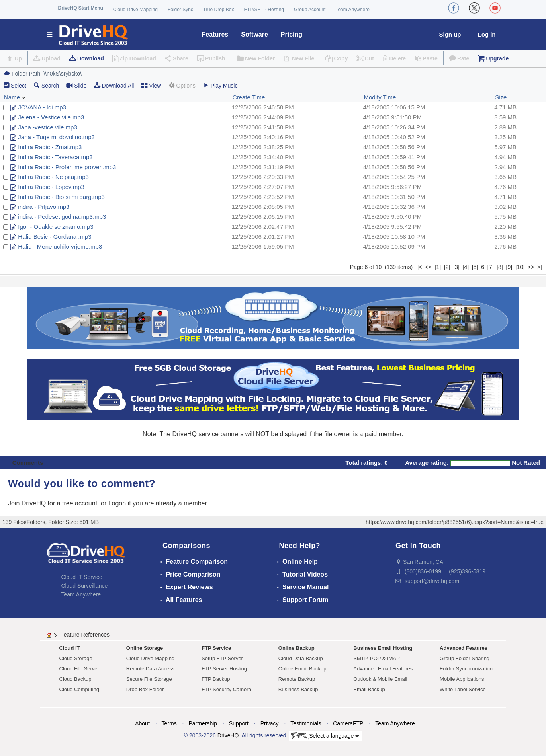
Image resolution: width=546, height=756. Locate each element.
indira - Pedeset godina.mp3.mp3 (62, 217)
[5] (475, 267)
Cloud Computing (79, 689)
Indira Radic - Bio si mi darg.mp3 (61, 197)
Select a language (325, 736)
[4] (466, 267)
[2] (447, 267)
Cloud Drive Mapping (135, 10)
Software (254, 34)
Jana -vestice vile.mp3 (47, 127)
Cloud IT (70, 648)
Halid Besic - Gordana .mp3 (55, 237)
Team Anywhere (352, 10)
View (151, 85)
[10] (520, 267)
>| (540, 267)
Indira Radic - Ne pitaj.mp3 (53, 177)
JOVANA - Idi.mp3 (42, 107)
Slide (76, 85)
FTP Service (216, 648)
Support (239, 723)
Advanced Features (464, 648)
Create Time (249, 97)
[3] (456, 267)
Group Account (310, 10)
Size (501, 97)
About (142, 723)
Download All (114, 85)
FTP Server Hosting (224, 669)
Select (19, 86)
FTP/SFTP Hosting (264, 10)
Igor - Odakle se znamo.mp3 (56, 227)
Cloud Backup (75, 679)
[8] (500, 267)
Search (46, 85)
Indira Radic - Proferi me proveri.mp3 (67, 167)
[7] (491, 267)
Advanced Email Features (383, 669)
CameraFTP (348, 723)
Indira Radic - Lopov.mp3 (51, 187)
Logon (117, 503)
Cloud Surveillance (85, 586)
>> (531, 267)
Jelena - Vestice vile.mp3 (51, 117)
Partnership (203, 723)
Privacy (270, 723)
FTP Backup (216, 679)
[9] (509, 267)
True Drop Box (219, 10)
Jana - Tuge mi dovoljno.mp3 (56, 137)
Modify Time (380, 97)
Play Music (220, 85)
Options (182, 85)
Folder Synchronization (466, 669)
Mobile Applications (462, 679)
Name (15, 97)
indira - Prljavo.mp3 (44, 207)
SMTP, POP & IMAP (377, 658)
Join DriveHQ (28, 503)
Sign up (450, 34)
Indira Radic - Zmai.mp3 (50, 147)
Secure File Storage (149, 679)
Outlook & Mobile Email (380, 679)
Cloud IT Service (82, 577)
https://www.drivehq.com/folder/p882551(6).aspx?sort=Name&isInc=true (455, 522)
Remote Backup (297, 679)
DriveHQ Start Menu (81, 8)
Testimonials (306, 723)
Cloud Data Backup (301, 658)
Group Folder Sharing (465, 658)
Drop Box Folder (145, 689)
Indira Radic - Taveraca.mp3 (55, 157)
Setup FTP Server (222, 658)
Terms (169, 723)
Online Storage (145, 648)
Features (215, 34)
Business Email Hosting (383, 648)
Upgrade (497, 58)
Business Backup (298, 689)
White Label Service (463, 689)
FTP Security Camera (226, 689)
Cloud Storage (76, 658)
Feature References (85, 635)
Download (91, 58)
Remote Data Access (150, 669)
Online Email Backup (302, 669)
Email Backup (369, 689)
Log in (487, 34)
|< (420, 267)
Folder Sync (180, 10)
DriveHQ (228, 735)
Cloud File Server (79, 669)
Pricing (292, 34)
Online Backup (296, 648)
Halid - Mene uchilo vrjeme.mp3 (60, 246)
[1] (438, 267)
